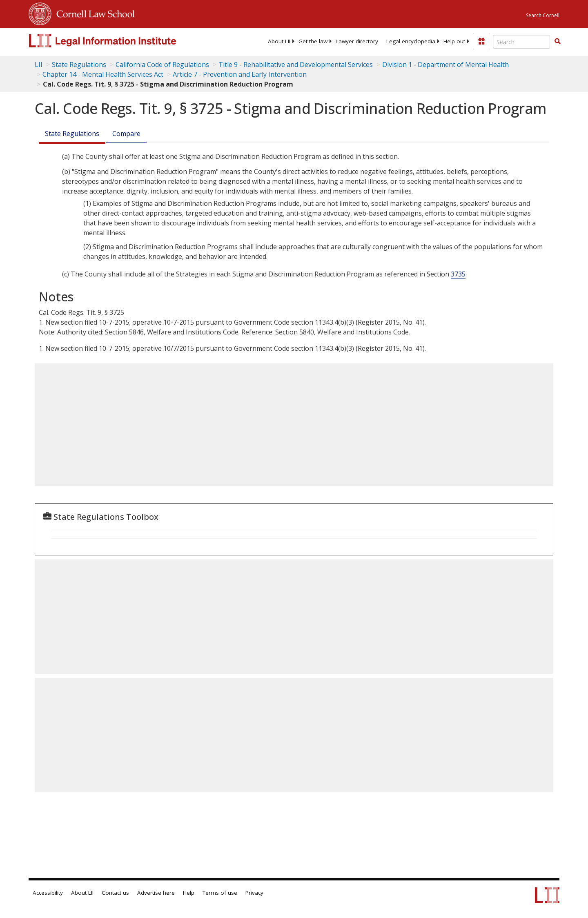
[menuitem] (279, 41)
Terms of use (220, 893)
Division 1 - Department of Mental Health (445, 65)
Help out (454, 41)
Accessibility (48, 893)
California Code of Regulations (162, 65)
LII (39, 65)
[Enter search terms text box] (521, 42)
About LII (279, 41)
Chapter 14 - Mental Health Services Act (103, 74)
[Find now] (557, 42)
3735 (458, 274)
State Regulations (79, 65)
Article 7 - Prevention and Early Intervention (240, 74)
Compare (126, 134)
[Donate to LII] (481, 41)
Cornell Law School (93, 13)
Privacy (254, 893)
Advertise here (156, 893)
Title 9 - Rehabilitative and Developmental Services (296, 65)
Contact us (115, 893)
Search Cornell (543, 15)
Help (189, 893)
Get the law (313, 41)
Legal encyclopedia (411, 41)
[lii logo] (120, 41)
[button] (557, 41)
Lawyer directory (357, 41)
